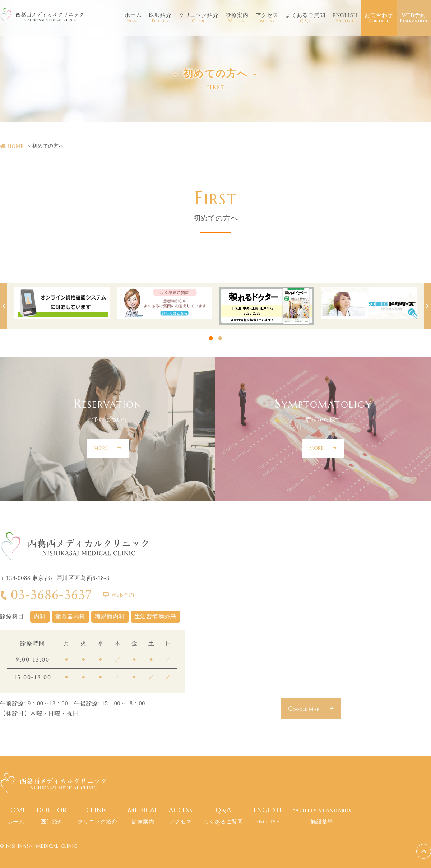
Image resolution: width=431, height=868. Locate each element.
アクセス (267, 18)
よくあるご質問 (305, 18)
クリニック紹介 (199, 18)
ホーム (133, 18)
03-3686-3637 (46, 595)
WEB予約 (414, 18)
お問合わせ (379, 18)
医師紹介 (160, 18)
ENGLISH (345, 18)
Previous (4, 306)
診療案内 (237, 18)
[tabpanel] (62, 303)
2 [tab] (220, 338)
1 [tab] (211, 338)
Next (427, 306)
